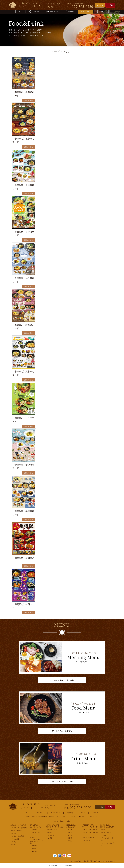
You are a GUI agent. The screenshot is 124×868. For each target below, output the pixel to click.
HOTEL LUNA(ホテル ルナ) (71, 826)
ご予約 (110, 5)
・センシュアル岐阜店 (90, 830)
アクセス (101, 12)
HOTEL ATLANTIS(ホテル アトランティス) (55, 826)
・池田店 (69, 835)
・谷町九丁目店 (35, 832)
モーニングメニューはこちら (62, 680)
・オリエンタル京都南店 (19, 828)
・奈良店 (14, 842)
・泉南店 (69, 832)
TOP (21, 12)
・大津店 (14, 845)
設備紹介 (70, 12)
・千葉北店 (34, 846)
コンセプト (34, 12)
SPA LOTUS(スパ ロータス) (35, 826)
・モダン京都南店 (16, 831)
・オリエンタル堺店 (17, 836)
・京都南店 (34, 830)
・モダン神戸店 (106, 832)
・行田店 (104, 830)
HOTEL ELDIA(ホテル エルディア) (107, 826)
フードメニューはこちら (62, 731)
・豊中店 (14, 833)
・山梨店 (104, 835)
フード (85, 12)
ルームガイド (52, 12)
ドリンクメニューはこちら (62, 781)
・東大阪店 (50, 835)
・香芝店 (69, 838)
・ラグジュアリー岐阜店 (91, 832)
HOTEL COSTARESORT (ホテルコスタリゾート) (37, 840)
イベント (62, 816)
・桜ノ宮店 (70, 830)
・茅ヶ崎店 (34, 851)
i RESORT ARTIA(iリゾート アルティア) (90, 826)
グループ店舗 (30, 816)
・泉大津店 (86, 840)
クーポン (100, 5)
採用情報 (81, 816)
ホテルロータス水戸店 (18, 825)
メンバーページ (93, 816)
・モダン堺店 (15, 839)
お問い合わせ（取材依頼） (47, 816)
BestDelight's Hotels (62, 821)
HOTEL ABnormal (88, 838)
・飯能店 (33, 848)
